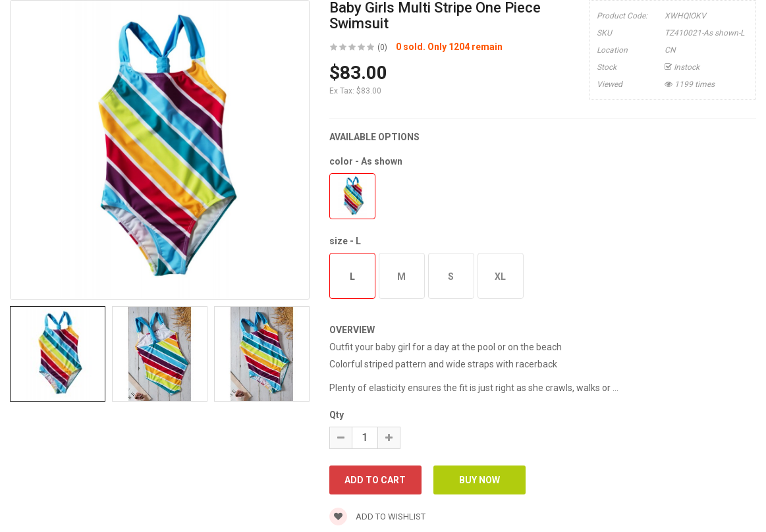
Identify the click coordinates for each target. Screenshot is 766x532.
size (345, 241)
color (366, 161)
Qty (337, 415)
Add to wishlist (377, 517)
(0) (382, 47)
